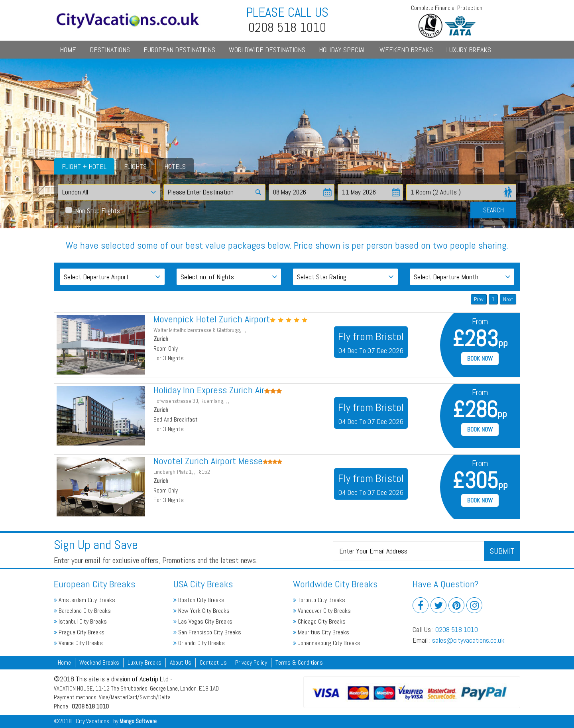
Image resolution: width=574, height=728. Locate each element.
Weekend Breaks (406, 50)
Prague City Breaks (79, 632)
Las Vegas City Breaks (203, 621)
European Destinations (179, 50)
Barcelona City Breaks (82, 611)
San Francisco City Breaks (207, 632)
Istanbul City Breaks (80, 621)
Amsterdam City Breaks (85, 600)
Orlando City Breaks (199, 643)
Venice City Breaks (78, 643)
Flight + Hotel (84, 166)
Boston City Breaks (199, 600)
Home (68, 50)
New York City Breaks (201, 611)
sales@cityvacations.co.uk (468, 640)
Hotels (175, 166)
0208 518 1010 (457, 629)
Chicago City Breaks (319, 621)
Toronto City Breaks (319, 600)
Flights (135, 166)
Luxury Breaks (469, 50)
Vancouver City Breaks (322, 611)
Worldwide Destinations (267, 50)
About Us (181, 662)
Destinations (110, 50)
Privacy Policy (251, 662)
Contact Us (213, 662)
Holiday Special (342, 50)
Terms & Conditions (299, 662)
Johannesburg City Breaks (327, 643)
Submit (502, 551)
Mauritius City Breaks (321, 632)
